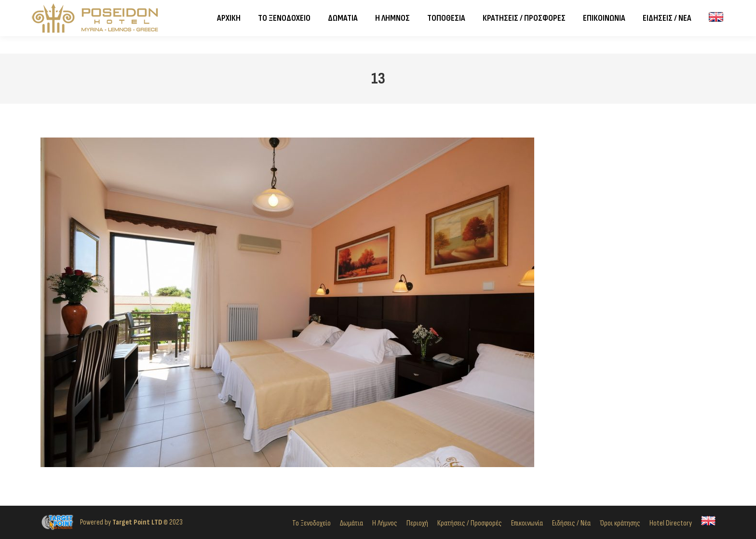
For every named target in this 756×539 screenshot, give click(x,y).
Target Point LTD (137, 522)
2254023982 (62, 9)
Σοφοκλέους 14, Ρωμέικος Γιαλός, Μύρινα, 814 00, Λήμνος (238, 9)
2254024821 (116, 9)
